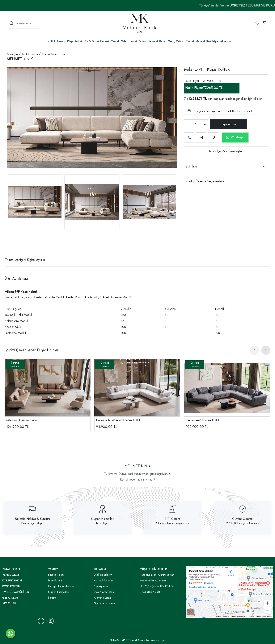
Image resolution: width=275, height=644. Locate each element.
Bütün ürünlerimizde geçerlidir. (172, 523)
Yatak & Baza (157, 41)
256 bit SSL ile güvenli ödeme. (242, 523)
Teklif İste (191, 166)
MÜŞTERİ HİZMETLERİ (154, 569)
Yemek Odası (120, 41)
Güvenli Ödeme (242, 519)
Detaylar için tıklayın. (33, 523)
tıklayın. (258, 99)
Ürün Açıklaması (16, 279)
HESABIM (100, 569)
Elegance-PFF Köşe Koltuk (203, 420)
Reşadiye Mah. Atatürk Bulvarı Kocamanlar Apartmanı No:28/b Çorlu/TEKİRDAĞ (157, 580)
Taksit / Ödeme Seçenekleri (204, 181)
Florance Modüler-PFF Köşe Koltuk (118, 420)
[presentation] (254, 350)
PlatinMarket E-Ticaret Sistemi (128, 640)
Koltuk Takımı (56, 41)
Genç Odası (176, 41)
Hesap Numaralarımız (61, 586)
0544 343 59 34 (150, 592)
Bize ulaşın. (102, 523)
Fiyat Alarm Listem (104, 603)
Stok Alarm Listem (104, 592)
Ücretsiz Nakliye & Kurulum (33, 519)
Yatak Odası (138, 41)
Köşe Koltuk (75, 41)
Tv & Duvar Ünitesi (97, 41)
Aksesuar (226, 41)
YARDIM (53, 569)
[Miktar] (196, 124)
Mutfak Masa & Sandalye (202, 41)
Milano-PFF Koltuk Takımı (22, 420)
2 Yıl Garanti (172, 519)
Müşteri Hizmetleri (103, 519)
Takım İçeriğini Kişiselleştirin (226, 151)
